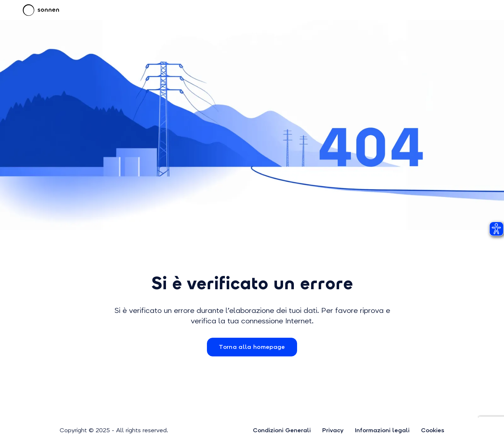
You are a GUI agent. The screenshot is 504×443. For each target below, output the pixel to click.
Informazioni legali (382, 430)
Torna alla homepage (252, 347)
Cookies (433, 430)
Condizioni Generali (282, 430)
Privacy (333, 430)
